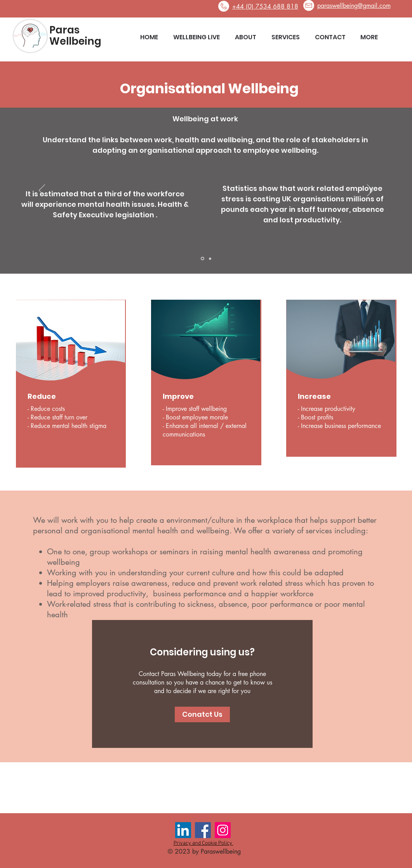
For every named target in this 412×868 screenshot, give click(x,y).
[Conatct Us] (202, 714)
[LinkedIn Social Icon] (183, 830)
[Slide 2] (210, 258)
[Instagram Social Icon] (223, 830)
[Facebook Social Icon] (203, 830)
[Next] (370, 191)
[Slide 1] (203, 259)
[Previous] (42, 191)
